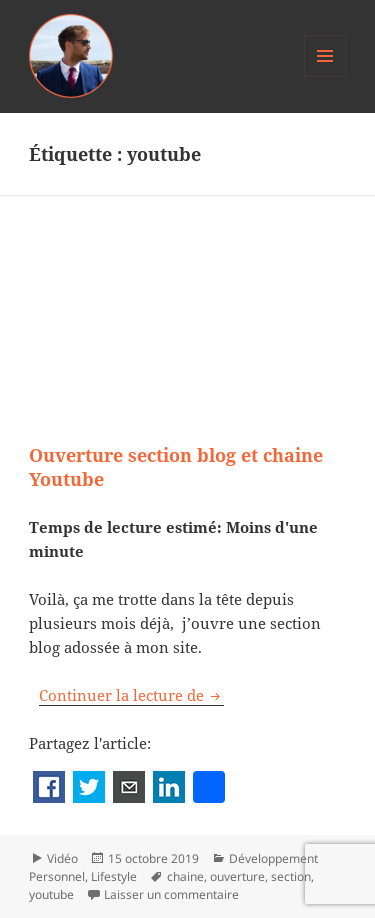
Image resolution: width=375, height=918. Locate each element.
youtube (51, 894)
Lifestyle (114, 876)
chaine (185, 876)
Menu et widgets (325, 76)
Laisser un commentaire (171, 894)
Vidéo (62, 858)
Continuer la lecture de (131, 695)
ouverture (237, 876)
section (291, 876)
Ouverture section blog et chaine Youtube (176, 467)
